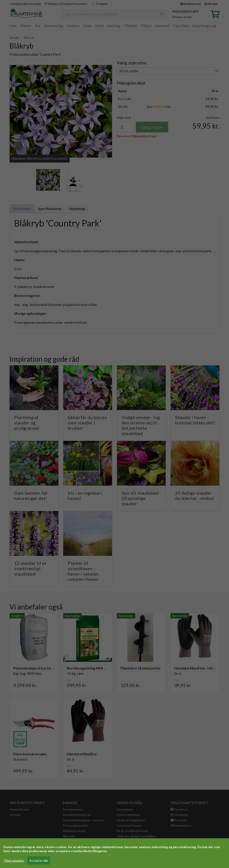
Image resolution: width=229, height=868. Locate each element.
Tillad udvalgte (14, 861)
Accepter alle (39, 861)
